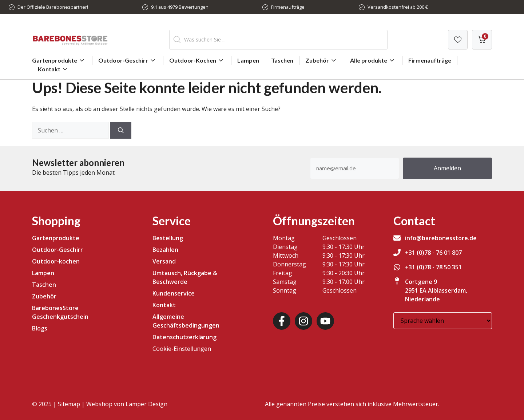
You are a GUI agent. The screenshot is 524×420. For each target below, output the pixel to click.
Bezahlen (165, 250)
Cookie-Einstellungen (182, 349)
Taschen (282, 60)
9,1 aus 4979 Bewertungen (180, 7)
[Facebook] (282, 321)
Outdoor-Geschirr (128, 60)
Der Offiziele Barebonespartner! (53, 7)
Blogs (40, 328)
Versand (164, 261)
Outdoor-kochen (56, 261)
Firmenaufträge (288, 7)
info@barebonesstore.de (441, 238)
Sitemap (69, 404)
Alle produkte (373, 60)
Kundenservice (174, 293)
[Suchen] (121, 130)
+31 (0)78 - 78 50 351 (433, 267)
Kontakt (54, 69)
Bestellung (168, 238)
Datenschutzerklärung (184, 337)
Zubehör (322, 60)
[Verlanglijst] (458, 40)
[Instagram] (303, 321)
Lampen (248, 60)
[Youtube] (325, 321)
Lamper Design (146, 404)
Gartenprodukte (59, 60)
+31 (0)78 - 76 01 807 (433, 253)
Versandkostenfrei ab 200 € (398, 7)
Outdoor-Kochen (197, 60)
